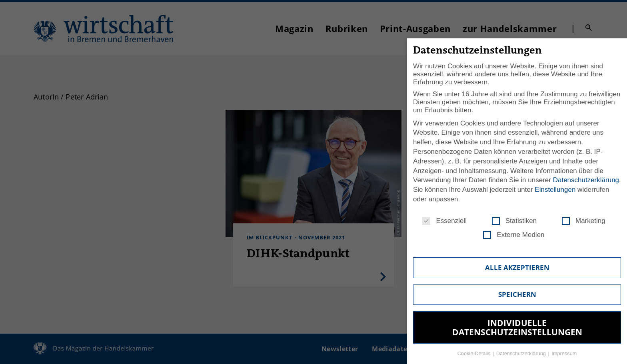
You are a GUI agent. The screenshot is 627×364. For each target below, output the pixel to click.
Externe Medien (514, 235)
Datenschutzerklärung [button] (522, 353)
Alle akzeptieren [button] (517, 268)
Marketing (584, 221)
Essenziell (444, 221)
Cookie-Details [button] (475, 353)
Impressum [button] (564, 353)
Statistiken (514, 221)
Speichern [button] (517, 294)
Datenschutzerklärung (586, 180)
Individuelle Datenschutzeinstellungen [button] (517, 327)
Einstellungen (555, 190)
